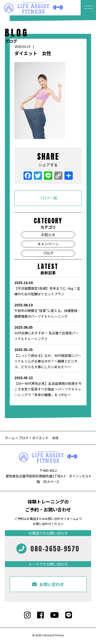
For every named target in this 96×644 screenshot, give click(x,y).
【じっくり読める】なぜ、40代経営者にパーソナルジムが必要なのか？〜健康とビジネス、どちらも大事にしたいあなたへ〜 (48, 358)
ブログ (48, 253)
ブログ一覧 (48, 198)
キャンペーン (48, 244)
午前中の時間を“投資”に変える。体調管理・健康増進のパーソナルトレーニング (48, 310)
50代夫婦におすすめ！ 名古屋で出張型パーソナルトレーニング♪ (48, 333)
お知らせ (48, 235)
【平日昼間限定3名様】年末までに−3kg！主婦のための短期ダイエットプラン (48, 288)
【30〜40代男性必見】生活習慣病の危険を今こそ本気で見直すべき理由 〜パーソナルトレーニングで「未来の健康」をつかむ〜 (48, 386)
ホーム (10, 438)
